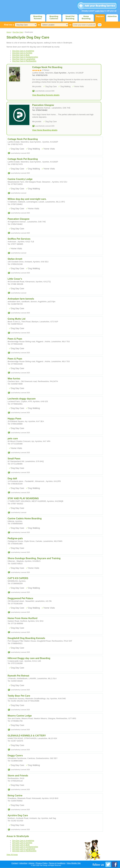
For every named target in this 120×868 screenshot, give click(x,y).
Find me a (9, 25)
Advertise (112, 16)
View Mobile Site (74, 863)
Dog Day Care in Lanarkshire (24, 59)
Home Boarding (86, 17)
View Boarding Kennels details (46, 95)
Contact (15, 863)
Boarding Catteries (54, 17)
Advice (31, 863)
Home (9, 32)
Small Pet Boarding (70, 17)
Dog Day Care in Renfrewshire (24, 61)
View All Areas (12, 855)
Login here (99, 11)
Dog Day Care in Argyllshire (23, 51)
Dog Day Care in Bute (21, 55)
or (70, 25)
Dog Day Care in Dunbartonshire (25, 57)
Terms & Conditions (57, 863)
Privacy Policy (42, 863)
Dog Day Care (18, 32)
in (39, 25)
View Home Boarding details (45, 130)
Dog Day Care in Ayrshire (22, 53)
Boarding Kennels (38, 17)
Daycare (100, 16)
